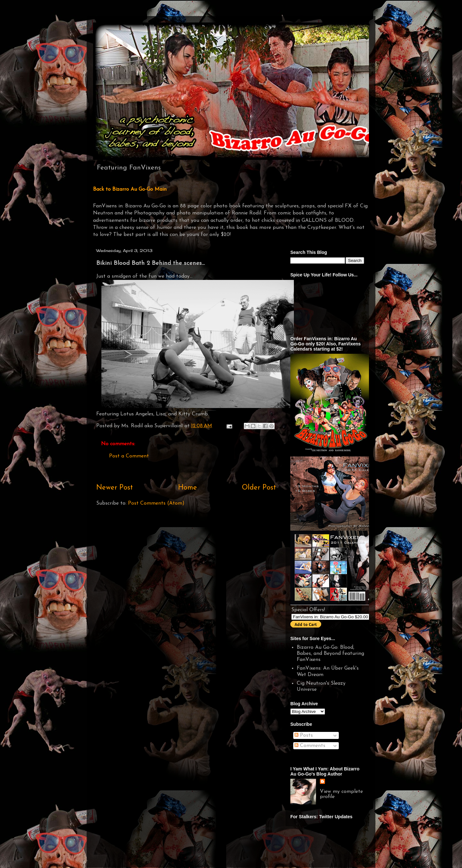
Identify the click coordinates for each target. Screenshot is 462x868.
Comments (310, 746)
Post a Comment (129, 456)
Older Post (259, 488)
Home (188, 488)
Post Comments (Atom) (156, 503)
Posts (304, 735)
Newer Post (115, 488)
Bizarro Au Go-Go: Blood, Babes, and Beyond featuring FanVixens (330, 654)
